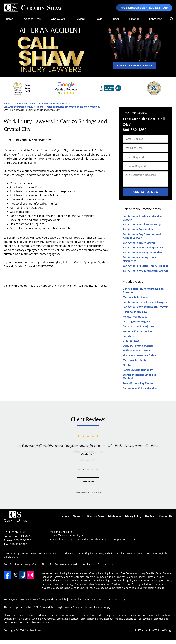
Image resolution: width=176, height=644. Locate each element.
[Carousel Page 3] (88, 470)
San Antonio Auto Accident (139, 229)
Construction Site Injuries (138, 326)
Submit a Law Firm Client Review (88, 492)
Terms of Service (94, 607)
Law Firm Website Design (153, 630)
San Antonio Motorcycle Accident (143, 252)
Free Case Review (135, 113)
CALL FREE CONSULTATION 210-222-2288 (30, 140)
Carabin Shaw (33, 630)
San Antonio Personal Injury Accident (145, 266)
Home (9, 19)
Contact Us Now (146, 192)
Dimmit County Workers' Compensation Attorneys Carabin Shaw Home (33, 8)
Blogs (116, 19)
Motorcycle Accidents (136, 297)
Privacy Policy (133, 516)
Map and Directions (61, 532)
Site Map (150, 516)
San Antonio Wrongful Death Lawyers (146, 271)
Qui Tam (128, 365)
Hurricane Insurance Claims (140, 355)
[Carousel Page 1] (79, 470)
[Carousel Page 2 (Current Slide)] (84, 470)
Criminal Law (131, 341)
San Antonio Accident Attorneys (142, 225)
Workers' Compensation (137, 331)
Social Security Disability (138, 370)
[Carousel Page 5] (97, 470)
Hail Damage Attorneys (137, 351)
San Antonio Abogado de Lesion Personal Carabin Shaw (82, 564)
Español (134, 19)
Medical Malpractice (135, 317)
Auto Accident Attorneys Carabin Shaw (26, 564)
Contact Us (156, 19)
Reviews (81, 19)
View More (88, 481)
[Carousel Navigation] (88, 469)
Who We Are (58, 19)
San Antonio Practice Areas (142, 209)
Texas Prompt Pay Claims (138, 383)
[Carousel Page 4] (93, 470)
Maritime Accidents (135, 360)
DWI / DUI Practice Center (138, 346)
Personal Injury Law (135, 312)
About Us (78, 516)
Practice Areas (32, 19)
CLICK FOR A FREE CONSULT (135, 65)
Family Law (130, 336)
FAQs (99, 19)
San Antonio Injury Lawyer (139, 243)
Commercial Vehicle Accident (140, 388)
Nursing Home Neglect (136, 321)
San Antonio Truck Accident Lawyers (145, 302)
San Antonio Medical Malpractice (143, 248)
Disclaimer (115, 516)
